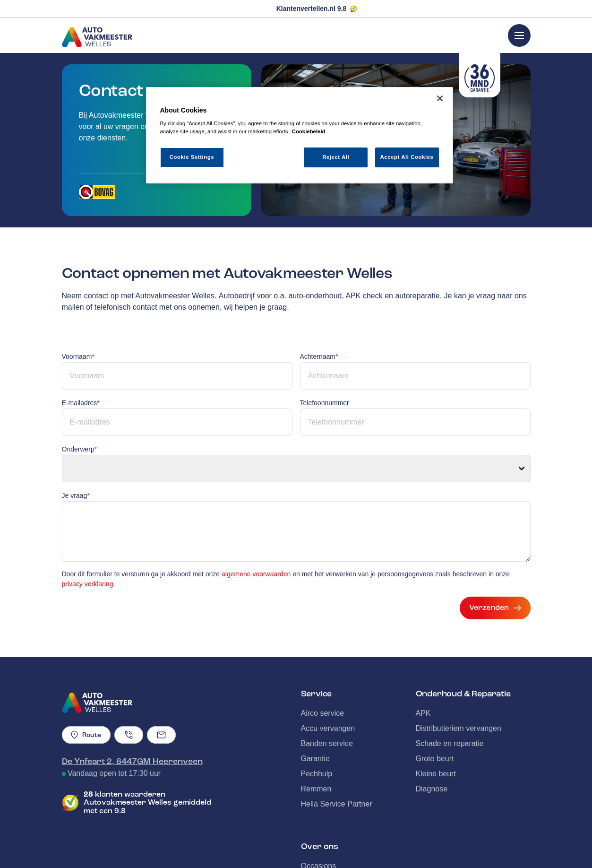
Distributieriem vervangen (459, 679)
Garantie (315, 709)
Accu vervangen (328, 679)
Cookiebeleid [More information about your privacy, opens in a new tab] (309, 131)
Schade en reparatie (450, 694)
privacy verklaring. (89, 535)
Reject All (336, 157)
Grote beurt (435, 709)
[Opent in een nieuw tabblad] (97, 192)
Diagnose (432, 740)
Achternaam (319, 356)
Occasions (319, 817)
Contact (314, 847)
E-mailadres (81, 403)
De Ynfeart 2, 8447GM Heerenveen (132, 712)
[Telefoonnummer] (129, 686)
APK (423, 664)
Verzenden (495, 559)
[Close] (440, 98)
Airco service (323, 664)
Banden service (327, 694)
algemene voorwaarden (256, 525)
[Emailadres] (161, 686)
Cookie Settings (192, 157)
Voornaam (78, 356)
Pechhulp (317, 725)
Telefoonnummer (325, 403)
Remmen (316, 740)
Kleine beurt (436, 725)
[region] (300, 135)
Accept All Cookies (407, 157)
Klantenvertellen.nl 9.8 (312, 9)
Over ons (316, 832)
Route (86, 686)
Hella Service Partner (337, 755)
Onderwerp (80, 449)
